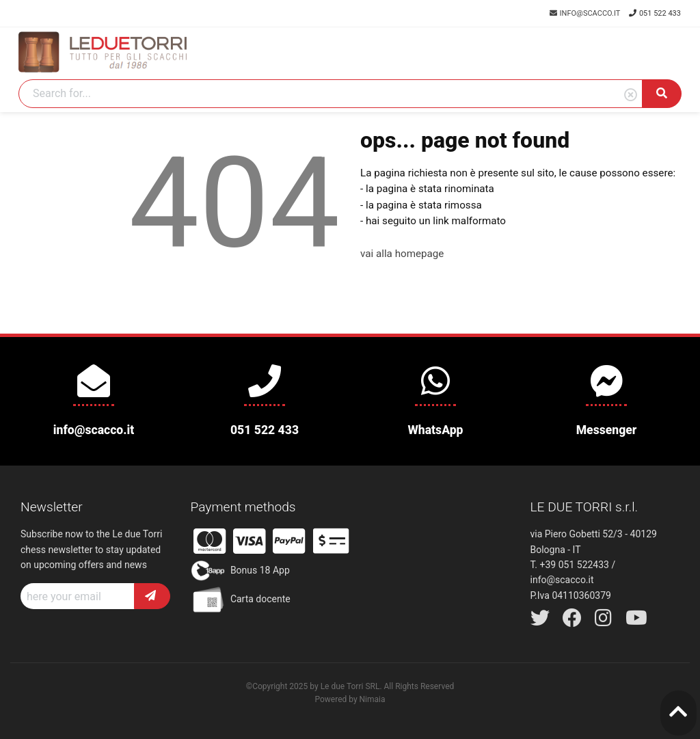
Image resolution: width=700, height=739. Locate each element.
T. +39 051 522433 (570, 565)
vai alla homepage (402, 254)
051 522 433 (655, 13)
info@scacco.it (586, 13)
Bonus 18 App (240, 571)
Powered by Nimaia (350, 699)
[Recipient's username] (78, 596)
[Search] (331, 94)
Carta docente (241, 600)
